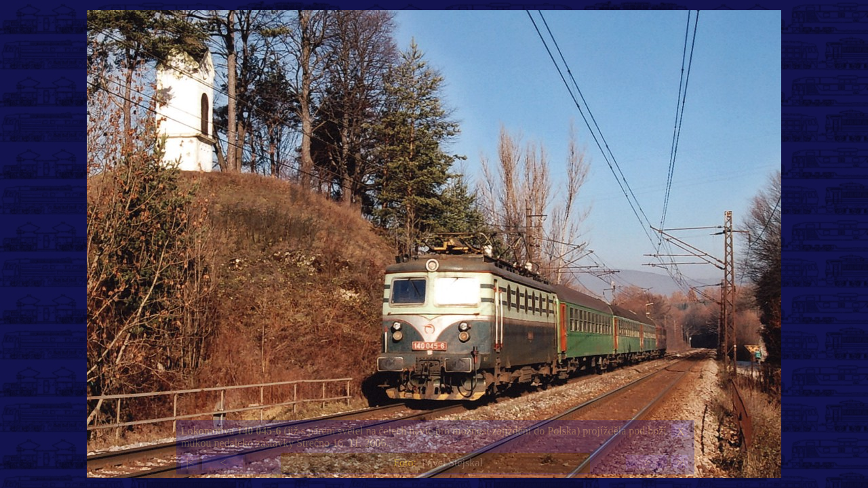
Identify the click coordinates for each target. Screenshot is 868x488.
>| (680, 463)
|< (190, 463)
